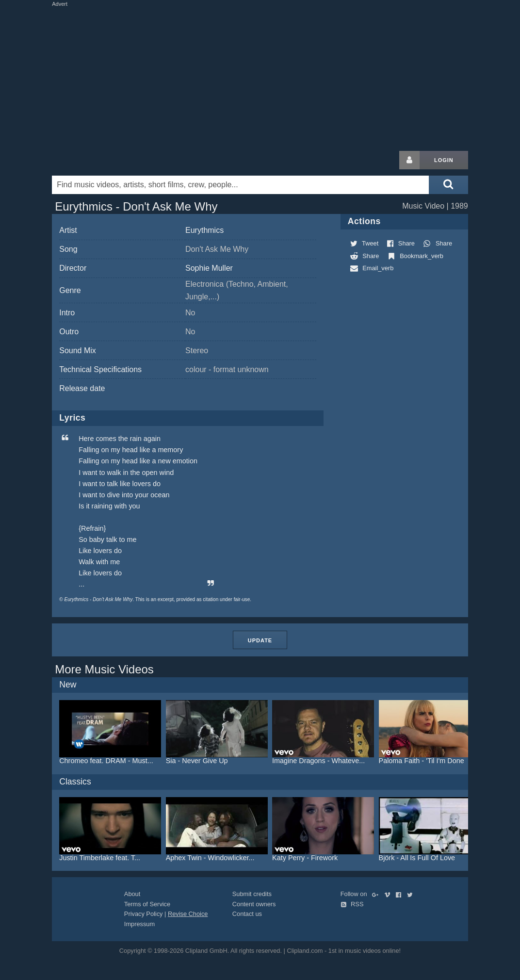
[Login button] (409, 160)
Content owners (254, 904)
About (132, 894)
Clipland (103, 160)
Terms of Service (147, 904)
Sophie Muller (209, 268)
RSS (352, 904)
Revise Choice (188, 914)
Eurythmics (204, 230)
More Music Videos (104, 669)
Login (444, 160)
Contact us (247, 914)
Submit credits (252, 894)
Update (260, 640)
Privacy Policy (144, 914)
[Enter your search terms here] (240, 185)
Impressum (139, 924)
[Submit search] (448, 185)
